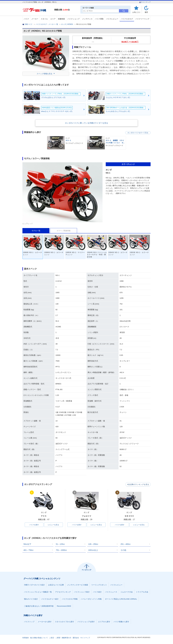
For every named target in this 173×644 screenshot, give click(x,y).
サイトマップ (145, 2)
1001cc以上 (93, 550)
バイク (26, 19)
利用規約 (26, 638)
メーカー (35, 19)
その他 (123, 550)
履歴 (146, 12)
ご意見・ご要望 (55, 638)
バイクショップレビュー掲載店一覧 (38, 592)
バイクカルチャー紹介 (50, 599)
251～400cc (126, 544)
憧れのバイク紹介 (31, 599)
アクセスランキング (63, 592)
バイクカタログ (127, 19)
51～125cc (60, 544)
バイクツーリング (142, 19)
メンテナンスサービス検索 (78, 585)
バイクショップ (73, 19)
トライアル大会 (142, 592)
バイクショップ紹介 (82, 592)
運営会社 (76, 638)
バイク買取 (99, 19)
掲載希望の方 (66, 638)
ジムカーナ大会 (127, 592)
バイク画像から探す (121, 622)
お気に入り (136, 12)
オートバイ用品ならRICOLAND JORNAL (121, 599)
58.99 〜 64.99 (130, 42)
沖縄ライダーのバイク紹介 (34, 585)
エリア (53, 19)
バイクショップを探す (86, 622)
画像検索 (61, 19)
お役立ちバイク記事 (56, 585)
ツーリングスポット (99, 585)
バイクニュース (111, 592)
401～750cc (28, 550)
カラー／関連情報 (64, 231)
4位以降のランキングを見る (138, 485)
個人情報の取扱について (39, 638)
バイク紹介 (97, 592)
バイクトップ (29, 622)
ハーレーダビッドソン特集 (91, 599)
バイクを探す (34, 525)
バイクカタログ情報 (70, 599)
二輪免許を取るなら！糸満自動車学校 (39, 606)
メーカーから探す (45, 622)
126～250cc (93, 544)
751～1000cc (61, 550)
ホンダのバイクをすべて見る (138, 133)
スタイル (44, 19)
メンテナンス (87, 19)
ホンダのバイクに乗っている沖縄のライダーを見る (86, 123)
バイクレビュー (112, 19)
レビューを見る (53, 525)
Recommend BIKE (64, 606)
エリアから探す (104, 622)
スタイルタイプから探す (65, 622)
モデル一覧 (36, 231)
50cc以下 (27, 544)
